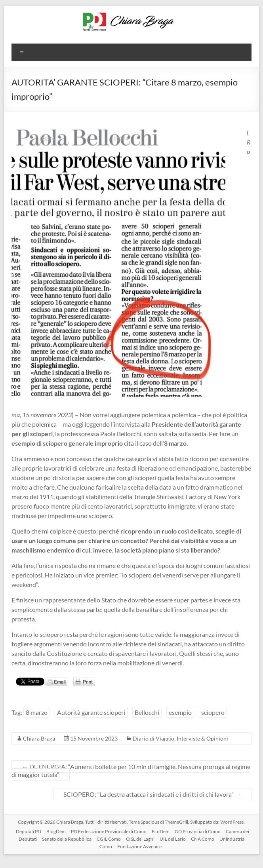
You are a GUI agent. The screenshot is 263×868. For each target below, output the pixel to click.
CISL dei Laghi (140, 839)
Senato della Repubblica (67, 839)
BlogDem (56, 831)
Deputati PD (29, 831)
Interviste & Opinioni (202, 738)
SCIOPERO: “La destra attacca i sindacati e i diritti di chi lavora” (152, 794)
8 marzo (37, 712)
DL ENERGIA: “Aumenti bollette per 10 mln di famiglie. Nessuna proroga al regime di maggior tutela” (131, 770)
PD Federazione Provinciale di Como (109, 831)
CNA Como (203, 839)
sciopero (213, 712)
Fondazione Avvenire (139, 846)
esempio (180, 712)
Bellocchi (147, 712)
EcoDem (161, 831)
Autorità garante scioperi (91, 712)
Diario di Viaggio (153, 738)
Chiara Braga (39, 738)
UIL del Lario (173, 839)
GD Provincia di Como (198, 831)
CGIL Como (109, 839)
